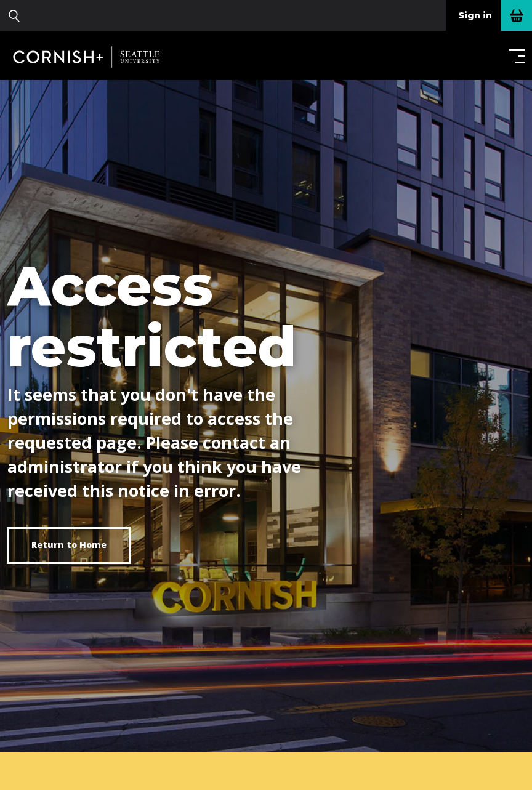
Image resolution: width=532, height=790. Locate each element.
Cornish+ (94, 57)
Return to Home (69, 545)
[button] (514, 56)
